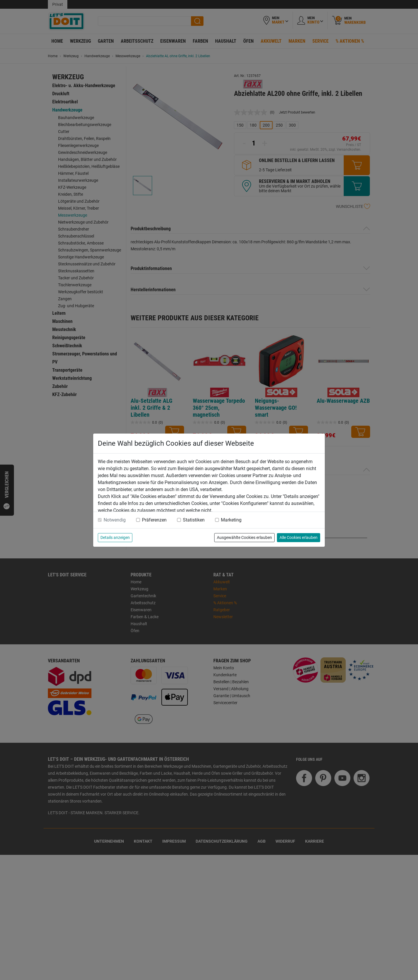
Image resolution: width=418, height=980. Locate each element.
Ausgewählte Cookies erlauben (244, 537)
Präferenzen (154, 520)
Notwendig (115, 520)
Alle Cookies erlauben (299, 537)
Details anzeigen (115, 537)
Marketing (231, 520)
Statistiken (194, 520)
